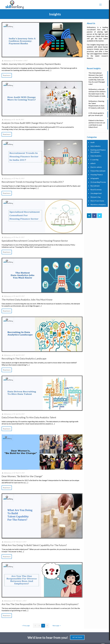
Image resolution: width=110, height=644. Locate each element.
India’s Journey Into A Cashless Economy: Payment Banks (31, 64)
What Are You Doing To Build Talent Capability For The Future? (34, 545)
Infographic (95, 178)
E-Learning (94, 160)
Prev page (26, 626)
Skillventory (8, 61)
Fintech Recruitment (98, 171)
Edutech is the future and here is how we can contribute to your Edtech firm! (97, 124)
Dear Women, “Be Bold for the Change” (22, 476)
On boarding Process (98, 182)
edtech (93, 163)
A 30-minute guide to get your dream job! (96, 114)
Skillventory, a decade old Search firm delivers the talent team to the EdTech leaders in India (97, 93)
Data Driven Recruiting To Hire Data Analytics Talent (29, 417)
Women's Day (96, 197)
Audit (92, 142)
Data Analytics (96, 156)
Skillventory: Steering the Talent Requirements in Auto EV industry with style (96, 104)
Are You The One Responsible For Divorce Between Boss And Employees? (40, 604)
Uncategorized (96, 193)
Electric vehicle (96, 167)
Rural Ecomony (96, 189)
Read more (7, 75)
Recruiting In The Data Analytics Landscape (24, 358)
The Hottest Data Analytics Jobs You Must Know (27, 300)
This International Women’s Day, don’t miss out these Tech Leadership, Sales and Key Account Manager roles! (97, 78)
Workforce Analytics (98, 204)
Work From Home (97, 201)
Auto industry (95, 146)
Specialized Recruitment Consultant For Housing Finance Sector (35, 241)
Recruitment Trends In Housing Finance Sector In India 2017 (33, 182)
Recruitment (95, 186)
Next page (57, 626)
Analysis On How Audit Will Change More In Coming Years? (32, 123)
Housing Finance (97, 175)
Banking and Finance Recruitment (98, 151)
